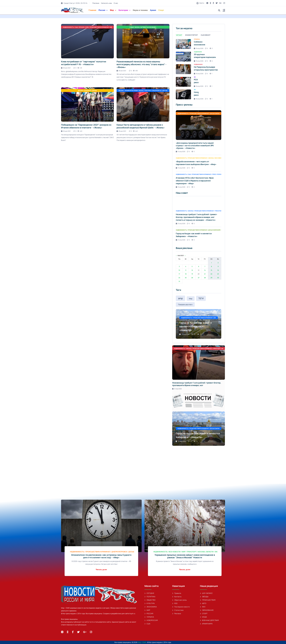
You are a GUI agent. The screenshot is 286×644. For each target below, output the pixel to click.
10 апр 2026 (181, 187)
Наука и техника (140, 10)
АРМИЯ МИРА (206, 624)
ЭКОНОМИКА (151, 607)
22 (211, 274)
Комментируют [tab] (192, 35)
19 (192, 274)
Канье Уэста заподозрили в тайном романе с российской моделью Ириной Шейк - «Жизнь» (141, 126)
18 (186, 274)
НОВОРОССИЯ (151, 620)
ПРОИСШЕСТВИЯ (208, 600)
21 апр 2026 (181, 224)
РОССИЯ (149, 613)
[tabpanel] (199, 69)
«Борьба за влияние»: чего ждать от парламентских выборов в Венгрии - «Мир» (196, 163)
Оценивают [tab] (206, 35)
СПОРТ (204, 613)
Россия (103, 10)
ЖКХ (203, 607)
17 (179, 274)
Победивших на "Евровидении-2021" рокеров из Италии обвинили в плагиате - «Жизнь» (86, 126)
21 (205, 274)
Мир (113, 10)
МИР (147, 610)
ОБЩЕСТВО (150, 600)
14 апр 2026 (181, 152)
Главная (92, 10)
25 (186, 278)
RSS (175, 603)
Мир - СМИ (142, 642)
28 (205, 278)
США (147, 624)
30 (218, 278)
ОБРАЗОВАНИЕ (207, 610)
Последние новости (181, 607)
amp (180, 298)
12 (192, 270)
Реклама (96, 3)
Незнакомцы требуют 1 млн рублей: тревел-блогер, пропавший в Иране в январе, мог (197, 384)
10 (179, 270)
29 (211, 278)
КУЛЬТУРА (150, 603)
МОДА (203, 617)
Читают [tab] (179, 35)
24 (179, 278)
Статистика (178, 610)
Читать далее (101, 569)
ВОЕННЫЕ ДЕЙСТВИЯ (209, 620)
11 (186, 270)
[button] (224, 11)
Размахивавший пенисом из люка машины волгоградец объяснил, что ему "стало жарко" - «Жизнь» (141, 64)
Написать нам (106, 3)
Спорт (161, 10)
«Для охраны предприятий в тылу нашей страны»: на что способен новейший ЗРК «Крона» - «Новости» (195, 146)
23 (218, 274)
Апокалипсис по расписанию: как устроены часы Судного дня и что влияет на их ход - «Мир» (101, 556)
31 (179, 281)
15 (211, 270)
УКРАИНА (149, 617)
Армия (153, 10)
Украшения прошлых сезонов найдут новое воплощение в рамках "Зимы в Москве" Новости (185, 556)
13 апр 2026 (181, 168)
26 (192, 278)
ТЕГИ (201, 298)
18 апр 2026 (199, 86)
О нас (116, 3)
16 (218, 270)
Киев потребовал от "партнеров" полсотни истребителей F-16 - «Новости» (84, 63)
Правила (177, 593)
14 (205, 270)
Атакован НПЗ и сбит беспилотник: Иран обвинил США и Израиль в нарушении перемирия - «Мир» (195, 181)
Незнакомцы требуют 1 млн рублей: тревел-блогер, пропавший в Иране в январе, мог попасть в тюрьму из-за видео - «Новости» (197, 217)
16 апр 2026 (199, 48)
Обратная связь (179, 600)
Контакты (177, 597)
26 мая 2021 (66, 68)
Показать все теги (185, 304)
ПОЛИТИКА (150, 597)
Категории (125, 10)
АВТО (203, 603)
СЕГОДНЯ (149, 593)
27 (199, 278)
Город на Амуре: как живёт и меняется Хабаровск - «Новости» (194, 235)
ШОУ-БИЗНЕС (206, 593)
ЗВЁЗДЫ (204, 597)
